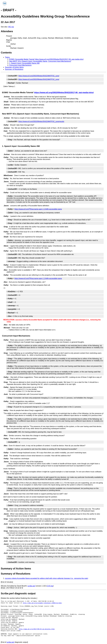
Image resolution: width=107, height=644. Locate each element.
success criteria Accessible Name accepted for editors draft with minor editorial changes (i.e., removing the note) (47, 578)
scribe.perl (32, 586)
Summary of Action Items (14, 67)
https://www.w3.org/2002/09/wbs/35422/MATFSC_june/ (39, 76)
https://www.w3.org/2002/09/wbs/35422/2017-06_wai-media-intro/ (64, 92)
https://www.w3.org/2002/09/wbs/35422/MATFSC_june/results (41, 121)
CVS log (50, 586)
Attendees (7, 31)
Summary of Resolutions (14, 69)
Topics (7, 57)
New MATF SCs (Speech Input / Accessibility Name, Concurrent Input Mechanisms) (40, 61)
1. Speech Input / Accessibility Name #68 (24, 63)
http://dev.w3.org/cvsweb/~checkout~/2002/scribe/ (42, 603)
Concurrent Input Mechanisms (20, 65)
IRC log (11, 27)
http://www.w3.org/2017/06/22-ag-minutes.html (37, 629)
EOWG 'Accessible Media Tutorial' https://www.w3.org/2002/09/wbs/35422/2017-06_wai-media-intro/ (46, 59)
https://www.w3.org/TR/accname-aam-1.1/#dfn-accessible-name (38, 209)
